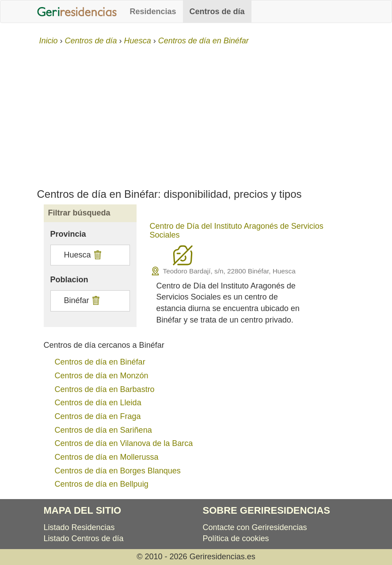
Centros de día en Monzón (102, 376)
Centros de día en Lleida (98, 403)
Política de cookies (236, 538)
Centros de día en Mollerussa (107, 457)
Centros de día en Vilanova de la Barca (124, 443)
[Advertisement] (196, 113)
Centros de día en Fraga (98, 416)
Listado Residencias (79, 527)
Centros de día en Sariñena (103, 430)
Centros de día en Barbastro (105, 389)
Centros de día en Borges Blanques (118, 471)
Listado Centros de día (84, 538)
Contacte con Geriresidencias (255, 527)
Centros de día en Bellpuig (102, 484)
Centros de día (217, 12)
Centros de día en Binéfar (100, 362)
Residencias (153, 12)
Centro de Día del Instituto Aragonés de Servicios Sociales (237, 231)
